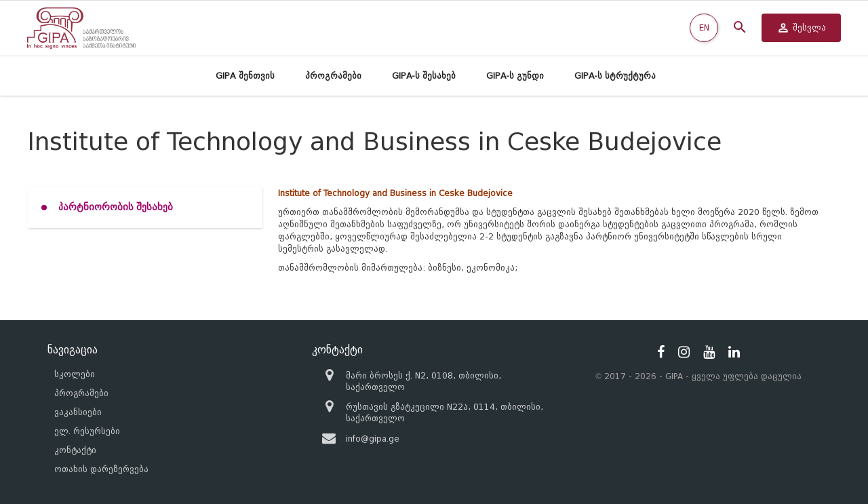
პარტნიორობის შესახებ (116, 207)
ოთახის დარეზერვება (101, 469)
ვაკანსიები (78, 412)
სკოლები (75, 374)
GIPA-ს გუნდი (515, 76)
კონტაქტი (75, 450)
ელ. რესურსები (87, 431)
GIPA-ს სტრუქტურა (615, 76)
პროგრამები (333, 76)
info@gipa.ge (373, 439)
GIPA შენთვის (245, 76)
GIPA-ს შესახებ (424, 76)
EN (704, 27)
